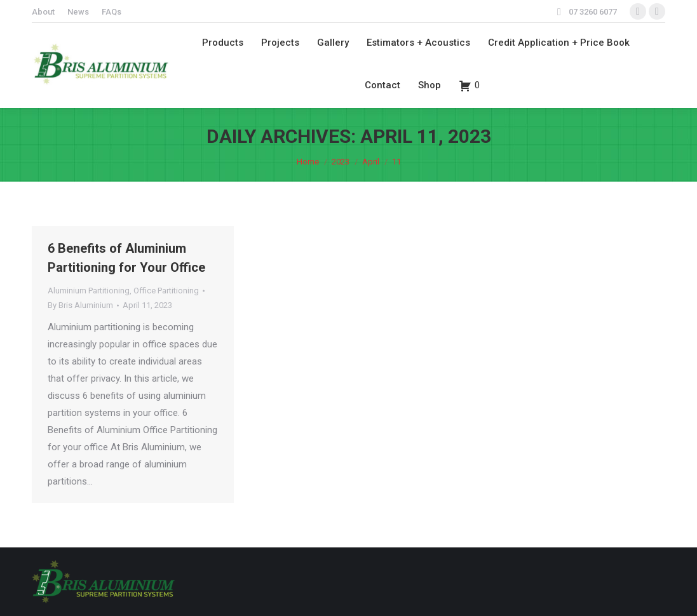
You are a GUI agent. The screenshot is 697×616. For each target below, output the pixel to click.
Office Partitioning (166, 291)
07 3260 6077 (593, 12)
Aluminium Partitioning (89, 291)
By (80, 305)
